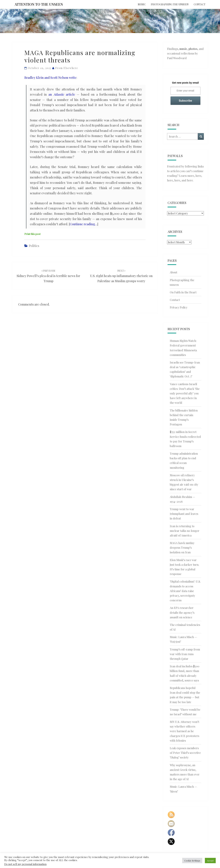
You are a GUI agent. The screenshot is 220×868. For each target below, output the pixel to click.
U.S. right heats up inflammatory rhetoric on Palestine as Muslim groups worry (121, 276)
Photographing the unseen (170, 4)
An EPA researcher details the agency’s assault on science (182, 612)
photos (193, 49)
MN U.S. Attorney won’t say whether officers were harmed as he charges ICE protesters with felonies (185, 731)
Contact (200, 4)
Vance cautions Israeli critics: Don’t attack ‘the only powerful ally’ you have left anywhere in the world (185, 393)
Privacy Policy (179, 307)
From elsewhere (67, 68)
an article (62, 94)
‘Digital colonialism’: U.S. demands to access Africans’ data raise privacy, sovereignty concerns (185, 591)
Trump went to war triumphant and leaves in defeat (184, 514)
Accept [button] (210, 861)
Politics (34, 246)
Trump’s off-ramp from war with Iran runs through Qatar (185, 654)
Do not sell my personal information (25, 864)
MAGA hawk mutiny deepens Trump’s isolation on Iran (182, 548)
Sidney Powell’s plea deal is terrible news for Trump (48, 276)
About (174, 272)
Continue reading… (84, 224)
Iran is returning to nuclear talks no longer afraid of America (185, 531)
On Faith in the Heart (183, 292)
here (198, 176)
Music (142, 4)
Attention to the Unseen (39, 4)
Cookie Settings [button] (192, 861)
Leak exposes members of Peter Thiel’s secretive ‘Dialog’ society (185, 753)
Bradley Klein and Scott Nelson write (50, 78)
